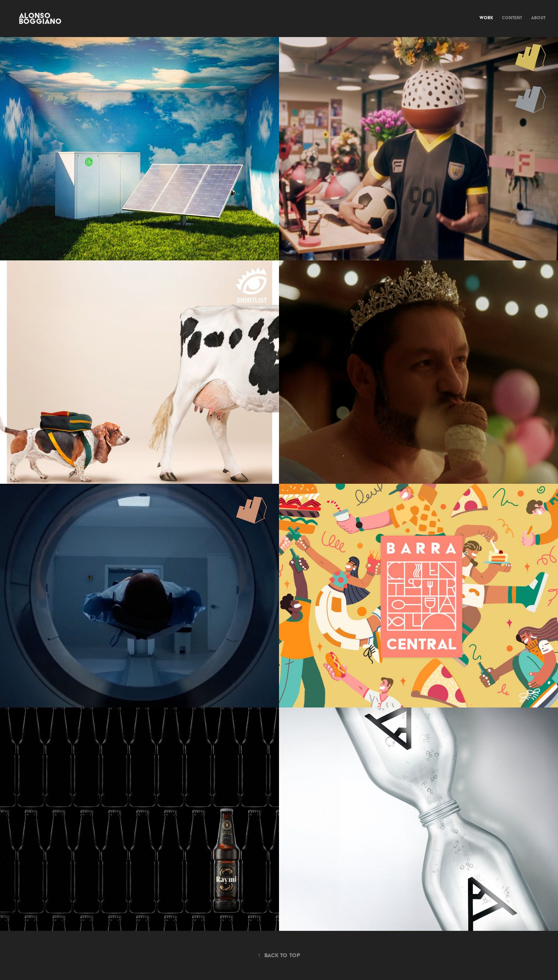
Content (512, 18)
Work (486, 18)
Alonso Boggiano (40, 18)
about (538, 18)
